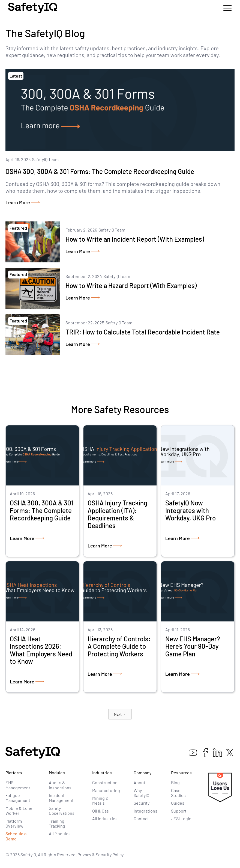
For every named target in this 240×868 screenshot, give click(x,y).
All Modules (60, 833)
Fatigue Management (18, 798)
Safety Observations (62, 811)
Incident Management (61, 798)
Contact (141, 818)
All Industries (105, 818)
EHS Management (18, 785)
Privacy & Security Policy (100, 854)
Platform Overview (14, 823)
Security (142, 803)
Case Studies (178, 793)
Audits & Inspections (60, 785)
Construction (105, 782)
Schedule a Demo (16, 836)
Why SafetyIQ (141, 793)
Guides (178, 803)
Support (179, 811)
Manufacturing (106, 790)
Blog (175, 782)
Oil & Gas (100, 811)
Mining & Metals (100, 800)
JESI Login (181, 818)
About (139, 782)
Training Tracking (57, 823)
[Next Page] (120, 714)
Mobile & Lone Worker (19, 811)
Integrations (145, 811)
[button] (227, 8)
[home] (33, 8)
